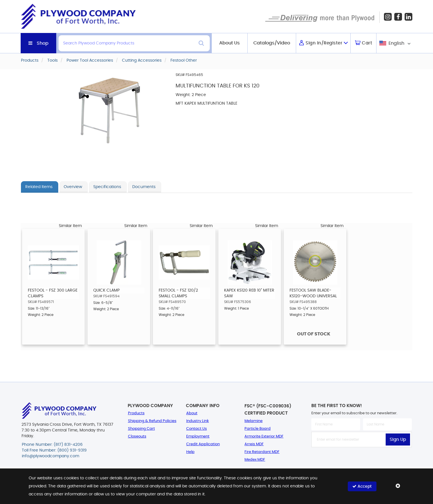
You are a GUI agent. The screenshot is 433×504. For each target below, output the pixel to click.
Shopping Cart (141, 429)
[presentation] (362, 460)
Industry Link (198, 421)
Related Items (39, 187)
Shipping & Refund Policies (152, 421)
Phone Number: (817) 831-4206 (52, 445)
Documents (144, 187)
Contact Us (197, 429)
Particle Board (258, 429)
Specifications (107, 187)
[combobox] (394, 43)
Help (190, 452)
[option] (53, 287)
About (192, 413)
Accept (362, 486)
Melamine (254, 421)
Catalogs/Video (272, 43)
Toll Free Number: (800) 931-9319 (54, 450)
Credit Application (203, 444)
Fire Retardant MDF (262, 452)
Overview (73, 187)
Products (136, 413)
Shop (43, 43)
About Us (230, 43)
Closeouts (137, 436)
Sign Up (398, 440)
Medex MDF (255, 460)
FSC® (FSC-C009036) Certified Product (268, 410)
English (396, 43)
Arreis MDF (254, 444)
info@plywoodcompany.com (51, 456)
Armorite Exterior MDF (264, 436)
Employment (198, 436)
